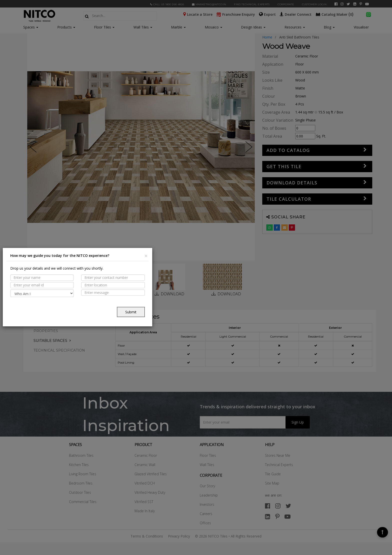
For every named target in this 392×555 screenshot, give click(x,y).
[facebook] (336, 4)
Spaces (29, 27)
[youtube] (367, 4)
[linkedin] (355, 4)
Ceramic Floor (146, 455)
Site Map (272, 483)
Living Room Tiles (83, 474)
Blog (329, 27)
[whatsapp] (368, 14)
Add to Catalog (288, 150)
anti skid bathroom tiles (299, 37)
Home (267, 37)
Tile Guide (273, 474)
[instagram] (342, 4)
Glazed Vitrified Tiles (151, 474)
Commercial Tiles (83, 502)
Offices (205, 523)
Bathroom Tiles (81, 455)
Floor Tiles (104, 27)
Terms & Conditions (147, 536)
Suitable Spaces (50, 341)
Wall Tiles (143, 27)
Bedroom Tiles (81, 483)
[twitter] (348, 4)
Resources (295, 27)
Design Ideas (253, 27)
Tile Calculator (289, 199)
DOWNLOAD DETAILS (292, 183)
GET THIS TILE (284, 166)
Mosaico (213, 27)
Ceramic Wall (145, 465)
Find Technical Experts (252, 4)
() (335, 14)
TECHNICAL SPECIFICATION (59, 350)
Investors (207, 504)
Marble (178, 27)
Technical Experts (279, 465)
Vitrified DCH (145, 483)
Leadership (209, 495)
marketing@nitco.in (209, 4)
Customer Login (314, 4)
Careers (206, 514)
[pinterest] (361, 4)
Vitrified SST (144, 502)
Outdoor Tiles (80, 492)
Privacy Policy (179, 536)
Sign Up (298, 422)
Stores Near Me (278, 455)
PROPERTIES (46, 331)
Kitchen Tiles (79, 465)
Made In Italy (145, 511)
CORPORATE (286, 4)
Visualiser (361, 27)
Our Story (207, 486)
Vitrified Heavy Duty (150, 492)
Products (64, 27)
